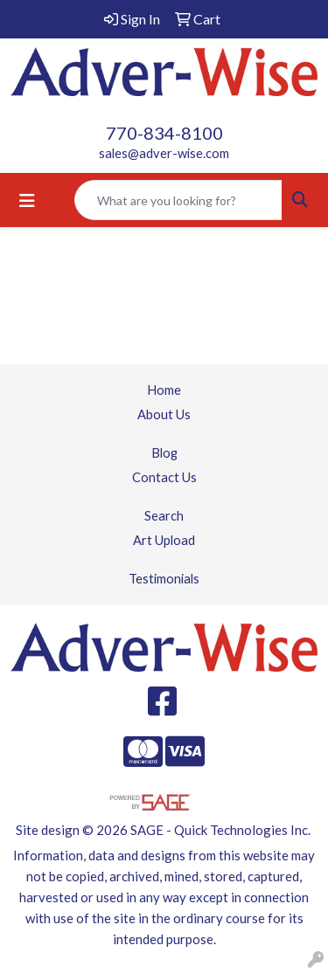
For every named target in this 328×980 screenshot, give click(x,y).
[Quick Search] (178, 200)
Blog (164, 453)
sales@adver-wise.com (164, 153)
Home (164, 390)
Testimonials (164, 579)
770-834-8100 (164, 133)
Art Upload (164, 540)
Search (164, 516)
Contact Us (164, 477)
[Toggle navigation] (27, 200)
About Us (164, 414)
